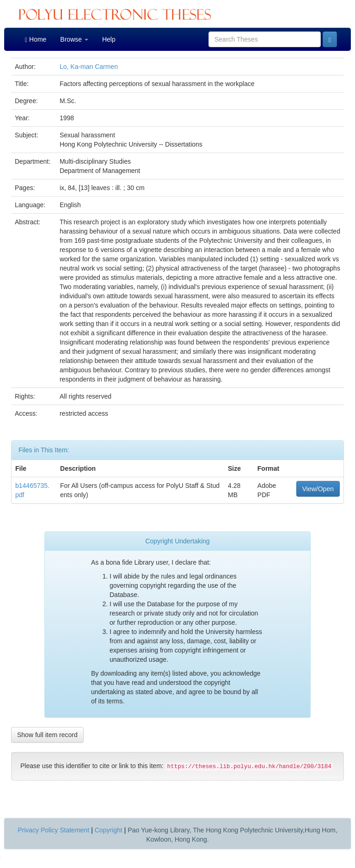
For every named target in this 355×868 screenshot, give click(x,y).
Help (109, 39)
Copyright (109, 830)
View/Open (318, 489)
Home (36, 40)
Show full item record (47, 735)
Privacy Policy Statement (53, 830)
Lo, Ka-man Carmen (89, 67)
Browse (74, 39)
